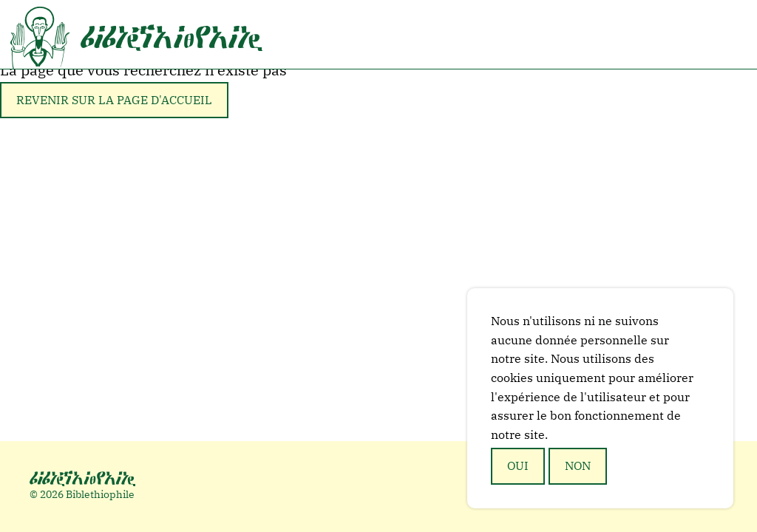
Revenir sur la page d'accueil (114, 100)
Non (578, 465)
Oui (518, 465)
